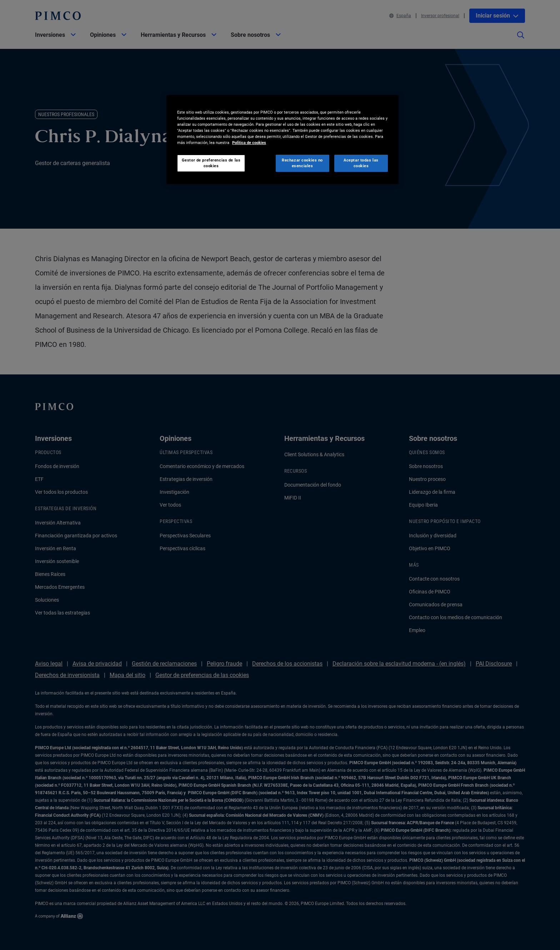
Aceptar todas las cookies (361, 163)
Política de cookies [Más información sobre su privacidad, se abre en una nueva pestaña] (249, 143)
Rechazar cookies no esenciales (302, 163)
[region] (282, 140)
